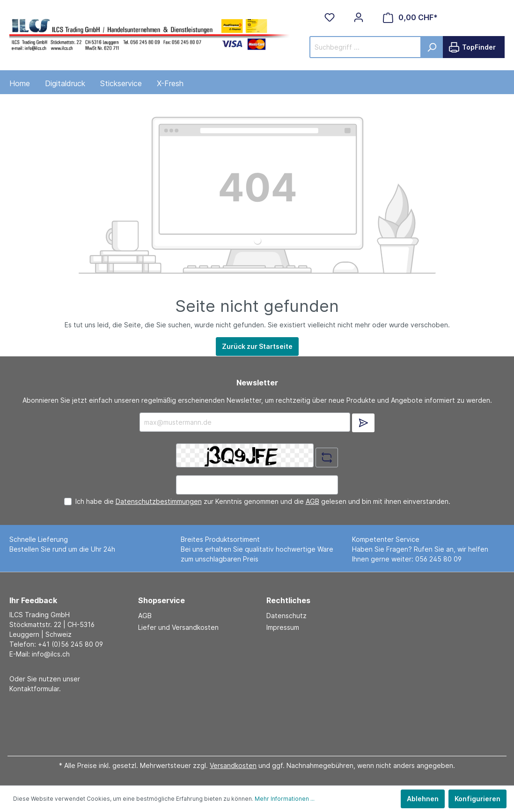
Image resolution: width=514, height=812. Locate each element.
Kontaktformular (34, 689)
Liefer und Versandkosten (178, 627)
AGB (312, 501)
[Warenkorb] (410, 18)
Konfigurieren (477, 799)
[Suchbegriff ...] (366, 47)
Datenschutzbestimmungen (159, 501)
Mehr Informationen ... (285, 799)
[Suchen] (432, 47)
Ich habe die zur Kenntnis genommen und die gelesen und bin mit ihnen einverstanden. (263, 501)
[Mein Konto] (359, 17)
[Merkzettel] (330, 17)
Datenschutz (286, 616)
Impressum (283, 627)
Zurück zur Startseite (257, 346)
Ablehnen (423, 799)
